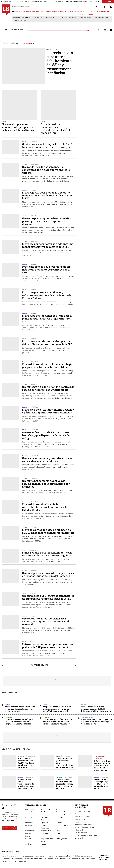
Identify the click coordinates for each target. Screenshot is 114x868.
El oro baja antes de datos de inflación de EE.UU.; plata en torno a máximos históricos (48, 531)
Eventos (59, 823)
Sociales (28, 844)
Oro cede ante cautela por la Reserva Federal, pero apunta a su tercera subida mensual (46, 622)
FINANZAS (19, 12)
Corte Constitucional (52, 18)
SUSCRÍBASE (108, 2)
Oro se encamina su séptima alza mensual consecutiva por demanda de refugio (47, 460)
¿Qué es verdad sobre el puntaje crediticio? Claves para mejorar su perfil (102, 784)
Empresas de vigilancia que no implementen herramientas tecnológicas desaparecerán (57, 709)
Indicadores (30, 831)
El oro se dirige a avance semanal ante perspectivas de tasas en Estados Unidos (18, 127)
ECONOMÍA (27, 12)
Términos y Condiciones (84, 825)
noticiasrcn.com (78, 859)
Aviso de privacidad (82, 822)
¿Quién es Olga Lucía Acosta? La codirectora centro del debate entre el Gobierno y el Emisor (58, 722)
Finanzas (28, 825)
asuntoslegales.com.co (10, 856)
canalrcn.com (53, 859)
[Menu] (14, 11)
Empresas (29, 823)
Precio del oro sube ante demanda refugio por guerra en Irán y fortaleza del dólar (47, 366)
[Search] (97, 7)
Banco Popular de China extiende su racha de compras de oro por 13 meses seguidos (47, 554)
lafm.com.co (91, 859)
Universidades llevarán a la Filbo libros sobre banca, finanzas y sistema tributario (64, 784)
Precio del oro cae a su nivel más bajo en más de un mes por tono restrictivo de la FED (46, 270)
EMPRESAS (35, 12)
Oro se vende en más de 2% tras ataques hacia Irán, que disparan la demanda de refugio (46, 435)
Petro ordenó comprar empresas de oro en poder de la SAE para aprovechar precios (48, 646)
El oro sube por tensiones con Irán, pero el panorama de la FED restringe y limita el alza (47, 319)
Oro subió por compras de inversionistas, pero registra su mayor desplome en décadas (47, 221)
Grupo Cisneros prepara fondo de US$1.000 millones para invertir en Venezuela (26, 763)
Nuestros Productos (82, 817)
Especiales (45, 823)
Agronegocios (31, 809)
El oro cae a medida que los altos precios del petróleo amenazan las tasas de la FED (47, 343)
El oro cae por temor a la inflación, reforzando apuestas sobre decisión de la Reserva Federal (47, 295)
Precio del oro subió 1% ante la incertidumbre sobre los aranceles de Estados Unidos (45, 507)
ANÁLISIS (73, 12)
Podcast (28, 839)
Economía (60, 817)
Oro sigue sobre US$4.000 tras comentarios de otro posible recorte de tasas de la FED (48, 597)
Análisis (59, 809)
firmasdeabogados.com (64, 856)
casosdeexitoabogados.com (12, 859)
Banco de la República (101, 18)
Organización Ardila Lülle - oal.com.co (104, 857)
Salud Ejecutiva (62, 839)
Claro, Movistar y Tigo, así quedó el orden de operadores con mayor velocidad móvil (97, 722)
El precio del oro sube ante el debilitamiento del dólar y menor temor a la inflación (60, 63)
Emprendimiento (86, 18)
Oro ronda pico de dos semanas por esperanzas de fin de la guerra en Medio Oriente (46, 170)
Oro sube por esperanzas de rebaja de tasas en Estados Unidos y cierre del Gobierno (48, 575)
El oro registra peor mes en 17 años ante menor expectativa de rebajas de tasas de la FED (47, 196)
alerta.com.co (7, 861)
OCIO (42, 12)
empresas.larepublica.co (44, 856)
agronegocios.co (27, 856)
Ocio (58, 833)
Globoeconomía (62, 825)
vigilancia (38, 18)
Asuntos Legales (31, 812)
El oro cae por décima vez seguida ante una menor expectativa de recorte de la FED (48, 245)
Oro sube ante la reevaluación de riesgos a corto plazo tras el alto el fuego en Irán (56, 129)
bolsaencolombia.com (83, 856)
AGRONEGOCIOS (63, 12)
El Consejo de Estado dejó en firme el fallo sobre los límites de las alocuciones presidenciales (103, 766)
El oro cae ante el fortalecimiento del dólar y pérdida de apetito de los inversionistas (48, 411)
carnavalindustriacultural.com (35, 859)
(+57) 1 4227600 (8, 820)
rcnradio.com (65, 859)
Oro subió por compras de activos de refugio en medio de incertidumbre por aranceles (46, 484)
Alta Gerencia (46, 809)
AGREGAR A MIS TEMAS (102, 30)
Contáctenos (80, 819)
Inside (58, 831)
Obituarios (45, 833)
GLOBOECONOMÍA (51, 12)
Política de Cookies (82, 833)
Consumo (29, 817)
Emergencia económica (70, 18)
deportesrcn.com (20, 861)
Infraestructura (46, 831)
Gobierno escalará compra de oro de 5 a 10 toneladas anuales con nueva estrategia (47, 146)
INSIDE (109, 12)
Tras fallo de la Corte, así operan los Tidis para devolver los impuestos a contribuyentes (20, 722)
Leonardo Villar (20, 21)
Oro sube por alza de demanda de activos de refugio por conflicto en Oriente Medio (48, 388)
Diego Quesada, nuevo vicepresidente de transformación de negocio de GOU (26, 784)
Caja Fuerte (45, 812)
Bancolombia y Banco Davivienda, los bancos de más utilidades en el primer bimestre (20, 709)
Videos (43, 844)
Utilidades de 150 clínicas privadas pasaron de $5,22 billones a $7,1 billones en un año (96, 709)
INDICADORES (101, 12)
